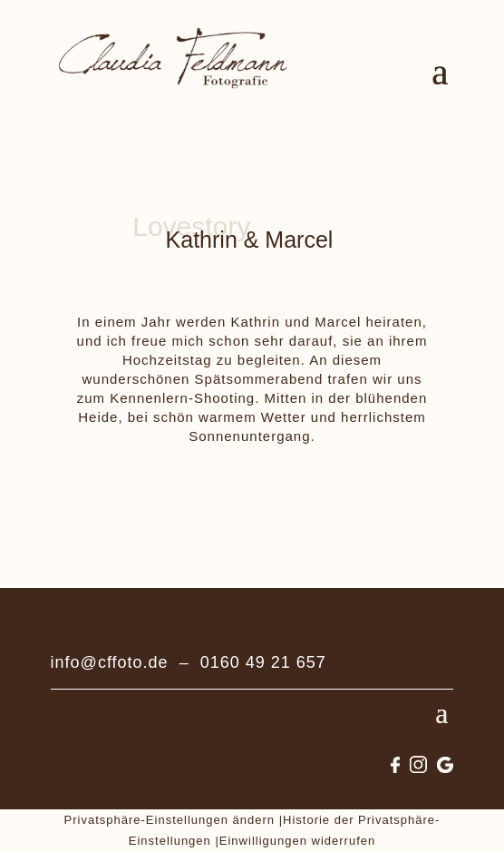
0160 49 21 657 (263, 662)
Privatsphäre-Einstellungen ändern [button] (170, 820)
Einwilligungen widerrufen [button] (297, 841)
